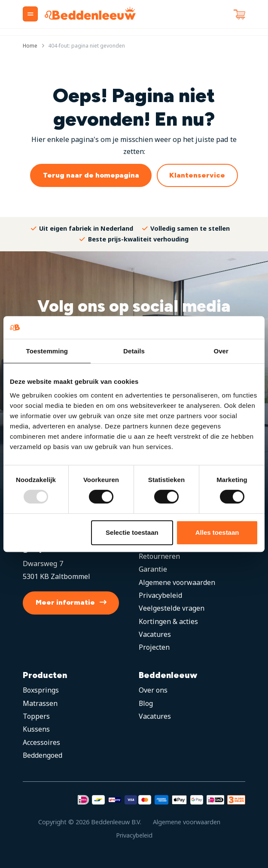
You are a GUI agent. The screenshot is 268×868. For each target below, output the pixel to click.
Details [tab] (134, 351)
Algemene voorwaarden (178, 582)
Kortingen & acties (169, 621)
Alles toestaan (217, 532)
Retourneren (160, 556)
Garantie (153, 570)
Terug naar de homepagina (91, 175)
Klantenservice (197, 175)
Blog (146, 703)
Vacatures (155, 634)
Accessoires (42, 742)
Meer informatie (65, 603)
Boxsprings (42, 690)
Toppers (37, 716)
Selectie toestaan (132, 532)
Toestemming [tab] (47, 351)
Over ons (153, 690)
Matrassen (40, 703)
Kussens (37, 729)
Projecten (154, 648)
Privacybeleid (161, 595)
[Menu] (30, 14)
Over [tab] (221, 351)
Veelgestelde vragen (172, 609)
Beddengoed (44, 756)
